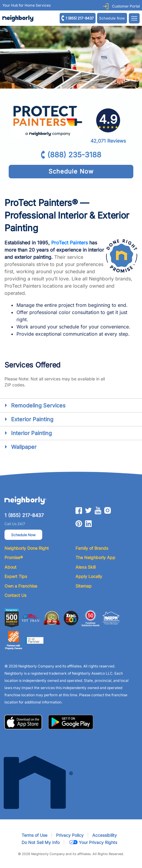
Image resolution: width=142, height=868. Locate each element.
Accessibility (105, 835)
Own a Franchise (21, 586)
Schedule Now (71, 171)
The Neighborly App (95, 557)
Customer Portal (126, 6)
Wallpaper (24, 447)
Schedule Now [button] (23, 535)
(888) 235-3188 (74, 155)
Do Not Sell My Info (41, 842)
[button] (23, 721)
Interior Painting (31, 433)
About (10, 567)
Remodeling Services (38, 405)
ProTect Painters (70, 243)
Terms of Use (34, 835)
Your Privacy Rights (93, 842)
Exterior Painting (32, 419)
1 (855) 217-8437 (80, 18)
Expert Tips (16, 576)
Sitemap (84, 586)
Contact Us (15, 595)
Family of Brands (92, 548)
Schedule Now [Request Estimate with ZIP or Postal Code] (112, 18)
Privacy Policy (70, 835)
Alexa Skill (86, 567)
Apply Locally (89, 576)
